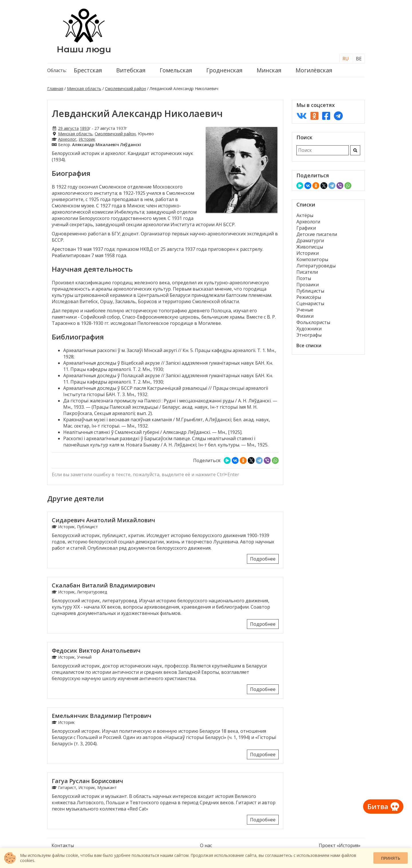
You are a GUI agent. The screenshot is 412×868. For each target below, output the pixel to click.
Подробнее (263, 559)
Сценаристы (310, 303)
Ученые (305, 310)
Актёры (305, 215)
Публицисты (310, 291)
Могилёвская (314, 70)
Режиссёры (309, 297)
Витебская (131, 70)
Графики (306, 228)
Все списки (309, 345)
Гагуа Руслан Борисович (87, 781)
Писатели (307, 272)
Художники (309, 329)
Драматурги (310, 241)
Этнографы (309, 335)
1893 (84, 128)
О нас (206, 845)
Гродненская (224, 70)
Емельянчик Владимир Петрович (102, 716)
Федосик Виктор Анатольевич (96, 650)
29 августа (68, 128)
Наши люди (84, 49)
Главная (55, 89)
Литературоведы (316, 266)
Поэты (304, 278)
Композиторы (312, 259)
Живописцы (310, 247)
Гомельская (176, 70)
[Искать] (355, 150)
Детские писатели (317, 234)
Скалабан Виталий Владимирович (103, 585)
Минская (269, 70)
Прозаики (308, 285)
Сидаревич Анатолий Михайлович (103, 520)
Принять (391, 858)
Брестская (88, 70)
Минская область (84, 89)
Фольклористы (313, 322)
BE (359, 59)
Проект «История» (340, 845)
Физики (305, 316)
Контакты (63, 845)
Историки (308, 253)
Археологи (308, 222)
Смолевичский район (125, 89)
